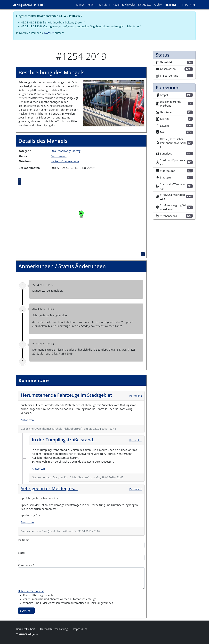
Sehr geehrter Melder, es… (49, 488)
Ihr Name (24, 540)
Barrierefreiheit (25, 629)
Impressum (80, 629)
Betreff (22, 553)
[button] (114, 103)
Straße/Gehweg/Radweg (66, 151)
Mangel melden (86, 5)
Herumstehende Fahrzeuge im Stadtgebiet (66, 395)
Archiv (158, 5)
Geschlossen (59, 156)
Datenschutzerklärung (54, 629)
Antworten (27, 420)
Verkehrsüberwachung (65, 161)
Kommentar (25, 565)
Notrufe (105, 4)
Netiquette (145, 5)
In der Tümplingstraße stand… (64, 440)
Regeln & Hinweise (124, 5)
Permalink (136, 396)
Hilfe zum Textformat (31, 591)
